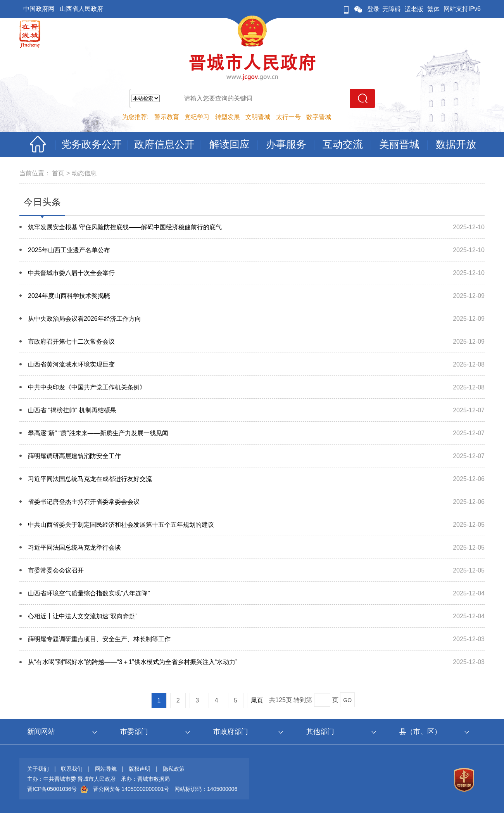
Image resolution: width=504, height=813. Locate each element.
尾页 (257, 700)
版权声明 (140, 769)
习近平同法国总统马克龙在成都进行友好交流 (90, 479)
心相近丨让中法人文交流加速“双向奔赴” (83, 616)
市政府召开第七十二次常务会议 (71, 342)
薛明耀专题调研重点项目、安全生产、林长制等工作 (99, 639)
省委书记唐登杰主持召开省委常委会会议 (84, 502)
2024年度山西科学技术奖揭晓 (69, 296)
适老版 (414, 9)
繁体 (433, 9)
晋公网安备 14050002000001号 (131, 789)
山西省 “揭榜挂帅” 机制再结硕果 (72, 410)
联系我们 (72, 769)
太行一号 (288, 117)
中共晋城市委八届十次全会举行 (71, 273)
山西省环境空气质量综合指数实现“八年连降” (89, 593)
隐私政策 (174, 769)
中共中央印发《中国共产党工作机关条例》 (87, 387)
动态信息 (84, 173)
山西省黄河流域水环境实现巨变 (71, 364)
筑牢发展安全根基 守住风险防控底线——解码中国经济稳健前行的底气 (125, 227)
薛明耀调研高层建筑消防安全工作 (74, 456)
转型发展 (228, 117)
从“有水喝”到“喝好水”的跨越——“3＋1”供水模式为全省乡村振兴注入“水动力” (133, 662)
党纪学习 (197, 117)
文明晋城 (258, 117)
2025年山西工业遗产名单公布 (69, 250)
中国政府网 (39, 9)
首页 (58, 173)
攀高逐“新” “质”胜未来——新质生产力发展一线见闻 (98, 433)
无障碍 (392, 9)
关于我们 (38, 769)
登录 (373, 9)
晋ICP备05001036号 (52, 789)
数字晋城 (319, 117)
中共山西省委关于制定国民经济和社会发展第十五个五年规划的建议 (121, 525)
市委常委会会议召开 (56, 570)
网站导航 (106, 769)
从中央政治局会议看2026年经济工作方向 (85, 319)
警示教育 (167, 117)
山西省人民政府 (81, 9)
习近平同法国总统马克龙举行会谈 (74, 547)
